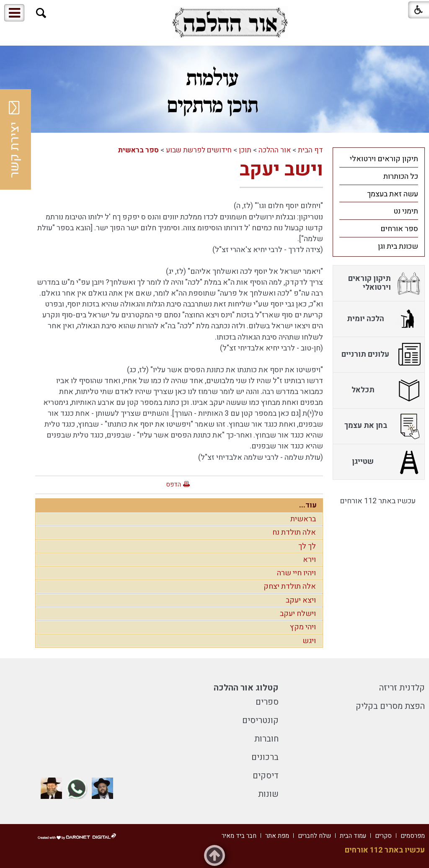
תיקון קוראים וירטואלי (384, 159)
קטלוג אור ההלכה (246, 688)
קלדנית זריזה (402, 688)
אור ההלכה (275, 150)
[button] (41, 13)
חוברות (266, 739)
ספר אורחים (399, 229)
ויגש (309, 641)
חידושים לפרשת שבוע (199, 150)
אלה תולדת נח (294, 532)
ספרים (267, 702)
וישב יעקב (281, 170)
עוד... (308, 505)
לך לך (307, 546)
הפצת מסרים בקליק (390, 706)
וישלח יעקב (298, 614)
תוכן (245, 150)
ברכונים (265, 757)
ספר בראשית (138, 150)
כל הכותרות (401, 176)
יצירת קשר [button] (15, 139)
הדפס (173, 484)
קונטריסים (260, 720)
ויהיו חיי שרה (296, 573)
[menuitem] (379, 159)
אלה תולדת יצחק (290, 586)
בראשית (303, 519)
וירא (309, 560)
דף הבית (310, 150)
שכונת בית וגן (398, 246)
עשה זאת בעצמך (393, 194)
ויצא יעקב (301, 600)
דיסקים (266, 776)
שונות (268, 794)
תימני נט (406, 211)
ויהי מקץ (303, 627)
